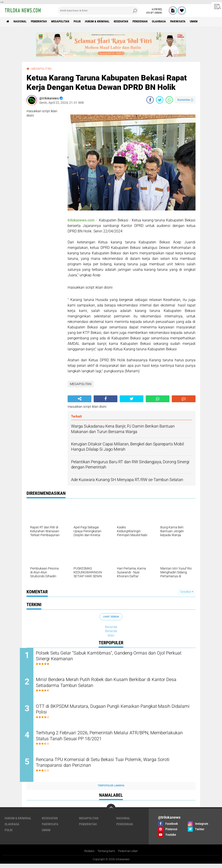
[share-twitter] (160, 100)
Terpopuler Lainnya (111, 790)
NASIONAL (22, 21)
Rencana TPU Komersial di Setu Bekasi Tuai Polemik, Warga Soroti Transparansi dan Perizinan (115, 767)
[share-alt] (79, 399)
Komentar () (185, 100)
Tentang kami (106, 855)
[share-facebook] (150, 100)
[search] (98, 11)
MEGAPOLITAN (67, 21)
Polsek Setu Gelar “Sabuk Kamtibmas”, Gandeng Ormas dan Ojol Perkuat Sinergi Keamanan (112, 656)
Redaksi (88, 855)
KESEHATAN (135, 21)
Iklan (111, 635)
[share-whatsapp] (169, 100)
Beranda (111, 627)
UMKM (46, 834)
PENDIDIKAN (157, 21)
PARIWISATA (198, 21)
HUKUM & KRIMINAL (109, 21)
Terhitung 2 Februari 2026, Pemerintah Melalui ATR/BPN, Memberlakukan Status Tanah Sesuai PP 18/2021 (104, 739)
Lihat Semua (111, 616)
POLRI (86, 21)
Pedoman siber (129, 855)
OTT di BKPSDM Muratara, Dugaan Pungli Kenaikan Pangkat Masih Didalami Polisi (115, 712)
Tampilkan (187, 592)
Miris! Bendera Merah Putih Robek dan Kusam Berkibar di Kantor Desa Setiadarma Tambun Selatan (112, 684)
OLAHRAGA (178, 21)
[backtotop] (111, 812)
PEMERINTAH (43, 21)
